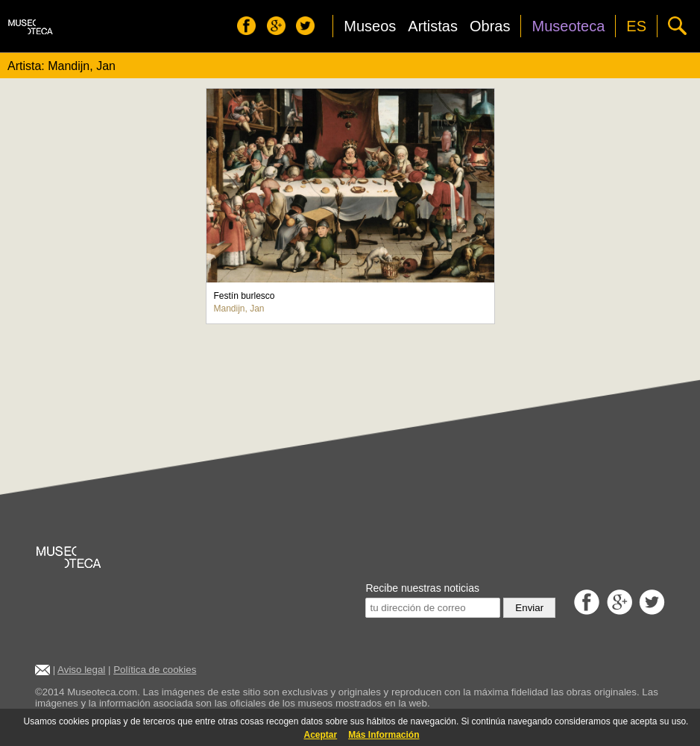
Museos (370, 26)
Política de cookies (155, 670)
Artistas (433, 26)
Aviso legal (81, 670)
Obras (490, 26)
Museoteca (568, 26)
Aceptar (320, 735)
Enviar (529, 608)
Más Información (384, 735)
